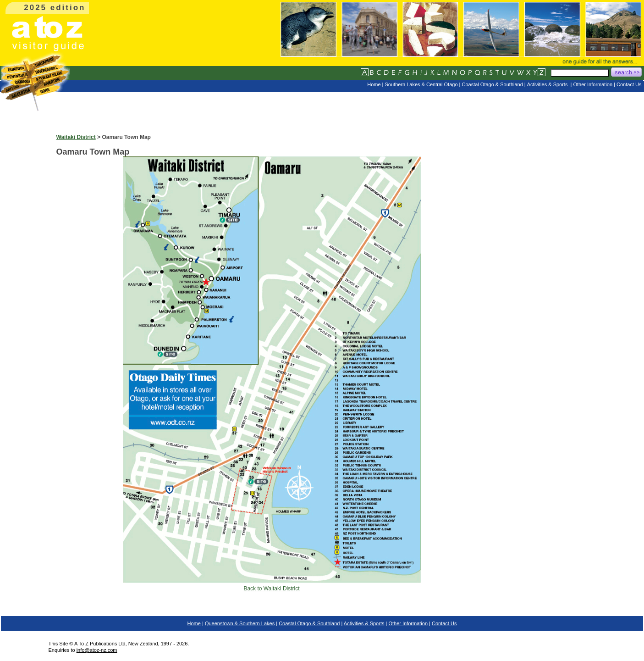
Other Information (408, 623)
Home (194, 623)
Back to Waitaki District (271, 589)
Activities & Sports (364, 623)
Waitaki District (76, 137)
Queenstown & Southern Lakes (240, 623)
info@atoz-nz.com (97, 650)
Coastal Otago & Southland (309, 623)
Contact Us (444, 623)
